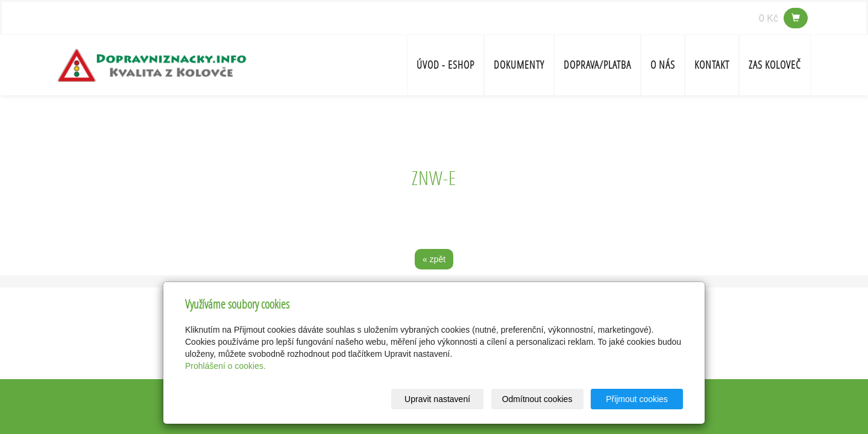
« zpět (434, 259)
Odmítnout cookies (537, 399)
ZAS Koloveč (775, 65)
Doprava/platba (597, 65)
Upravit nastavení (437, 399)
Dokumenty (519, 65)
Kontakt (712, 65)
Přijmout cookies (637, 399)
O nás (663, 65)
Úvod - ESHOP (445, 65)
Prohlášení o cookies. (225, 366)
